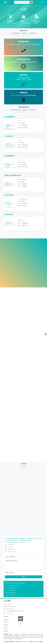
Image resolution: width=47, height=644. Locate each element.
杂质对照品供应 (18, 639)
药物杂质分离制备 (25, 637)
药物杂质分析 (37, 636)
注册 (5, 631)
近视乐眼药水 (18, 634)
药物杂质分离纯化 (15, 637)
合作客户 (6, 629)
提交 (24, 577)
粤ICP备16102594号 (32, 642)
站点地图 (40, 642)
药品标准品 (33, 637)
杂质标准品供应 (10, 639)
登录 (7, 631)
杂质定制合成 (18, 636)
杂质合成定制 (10, 636)
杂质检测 (37, 634)
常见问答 (6, 627)
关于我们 (6, 622)
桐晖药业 (11, 634)
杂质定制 (6, 624)
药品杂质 (24, 636)
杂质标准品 (6, 620)
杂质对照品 (31, 634)
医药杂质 (30, 636)
